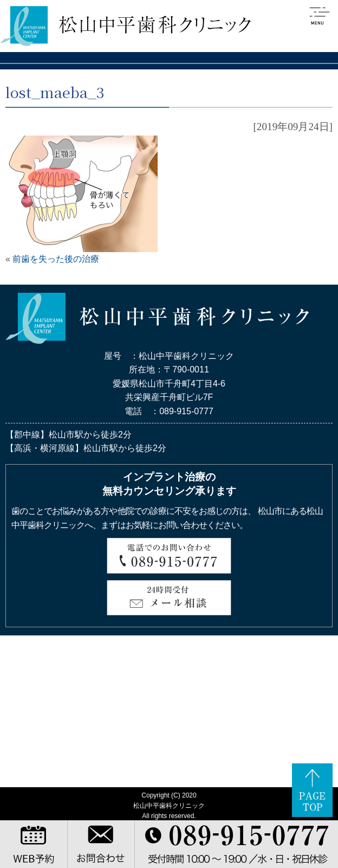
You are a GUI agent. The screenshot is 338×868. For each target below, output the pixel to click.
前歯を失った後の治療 (56, 259)
